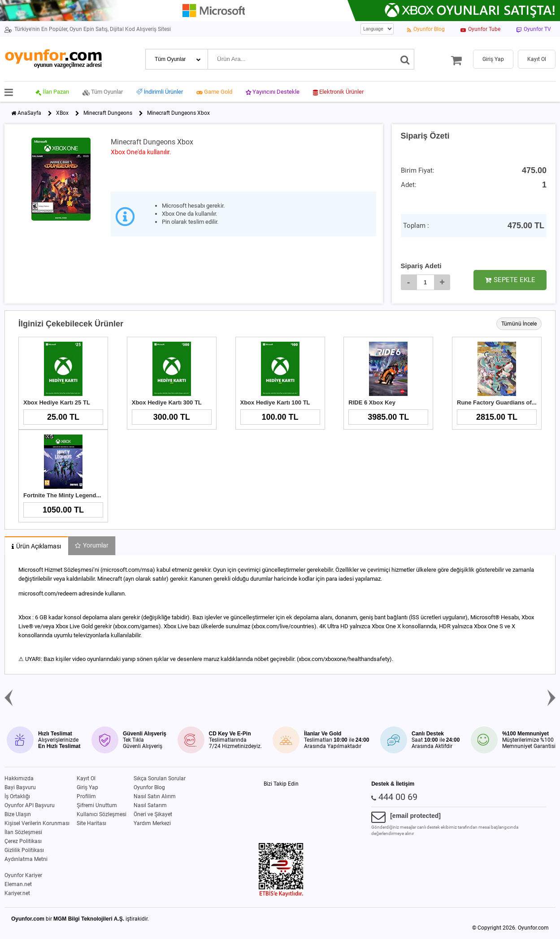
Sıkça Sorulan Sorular (160, 778)
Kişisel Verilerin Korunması (37, 823)
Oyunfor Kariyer (23, 875)
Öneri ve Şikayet (153, 814)
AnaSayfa (29, 113)
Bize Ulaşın (18, 814)
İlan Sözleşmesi (23, 832)
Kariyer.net (17, 893)
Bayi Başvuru (20, 787)
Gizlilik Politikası (24, 850)
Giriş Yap (87, 787)
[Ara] (405, 59)
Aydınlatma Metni (26, 859)
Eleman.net (18, 884)
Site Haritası (91, 823)
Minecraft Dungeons (108, 113)
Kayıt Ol (86, 778)
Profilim (86, 796)
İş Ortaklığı (17, 796)
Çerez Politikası (23, 841)
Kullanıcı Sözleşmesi (102, 814)
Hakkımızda (19, 778)
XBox (62, 113)
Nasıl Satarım (150, 805)
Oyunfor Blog (149, 787)
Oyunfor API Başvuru (30, 805)
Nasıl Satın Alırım (155, 796)
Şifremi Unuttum (97, 805)
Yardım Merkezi (152, 823)
